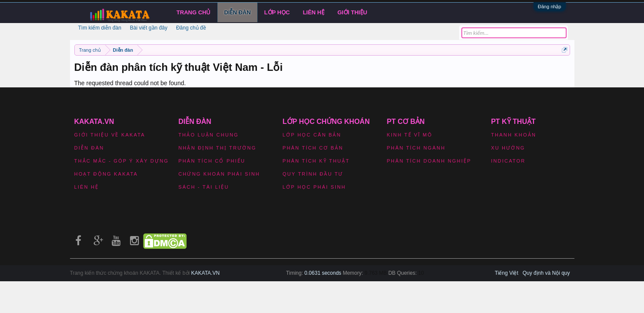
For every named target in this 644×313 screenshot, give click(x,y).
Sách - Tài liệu (204, 187)
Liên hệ (314, 12)
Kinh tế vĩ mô (410, 135)
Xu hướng (508, 148)
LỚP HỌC (277, 12)
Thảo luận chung (209, 135)
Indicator (508, 161)
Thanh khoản (514, 135)
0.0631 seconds (323, 273)
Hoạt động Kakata (106, 174)
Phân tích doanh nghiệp (429, 161)
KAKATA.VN (206, 273)
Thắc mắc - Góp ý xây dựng (122, 161)
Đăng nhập (550, 7)
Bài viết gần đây (149, 28)
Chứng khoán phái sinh (219, 174)
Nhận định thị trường (217, 148)
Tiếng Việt (507, 273)
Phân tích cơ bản (313, 148)
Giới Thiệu (352, 12)
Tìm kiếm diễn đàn (100, 28)
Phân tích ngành (416, 148)
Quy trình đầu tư (313, 174)
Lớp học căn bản (312, 135)
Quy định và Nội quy (546, 273)
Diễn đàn (237, 12)
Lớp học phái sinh (314, 187)
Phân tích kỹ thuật (316, 161)
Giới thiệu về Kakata (110, 135)
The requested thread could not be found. (130, 83)
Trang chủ (194, 12)
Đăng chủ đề (191, 28)
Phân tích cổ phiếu (212, 161)
